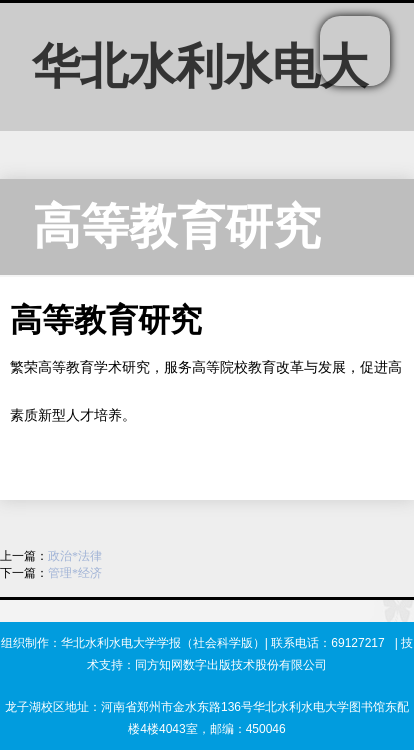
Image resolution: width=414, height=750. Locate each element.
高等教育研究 (177, 226)
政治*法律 (75, 556)
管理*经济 (75, 573)
